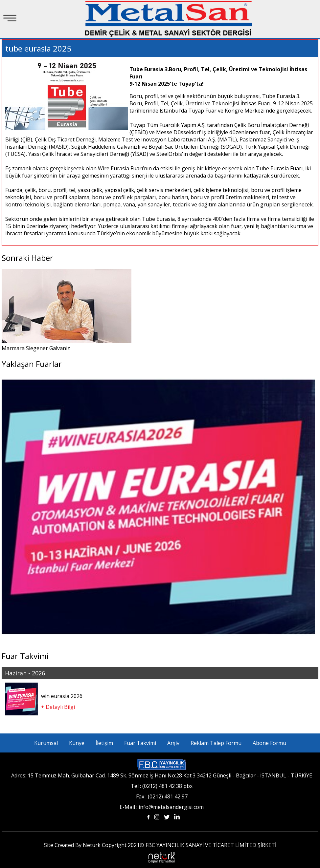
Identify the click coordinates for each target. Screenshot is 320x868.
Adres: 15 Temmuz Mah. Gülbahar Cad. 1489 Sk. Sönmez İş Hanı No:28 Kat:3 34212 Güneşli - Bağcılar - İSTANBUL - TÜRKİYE (162, 775)
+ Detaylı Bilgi (58, 707)
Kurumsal (46, 743)
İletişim (104, 743)
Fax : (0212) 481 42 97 (162, 796)
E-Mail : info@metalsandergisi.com (162, 807)
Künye (77, 743)
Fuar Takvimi (140, 743)
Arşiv (173, 743)
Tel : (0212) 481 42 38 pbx (162, 786)
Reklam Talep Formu (216, 743)
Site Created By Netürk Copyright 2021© (94, 845)
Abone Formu (269, 743)
